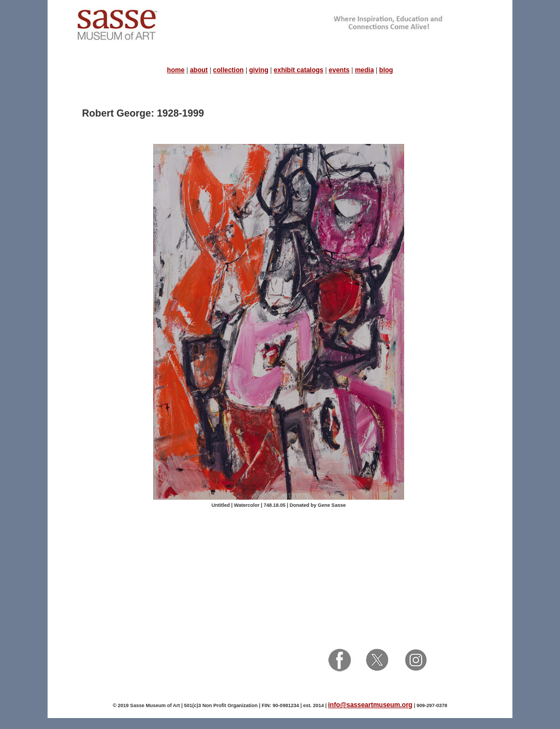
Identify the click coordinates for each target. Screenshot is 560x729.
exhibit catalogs (299, 70)
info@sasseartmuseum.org (370, 705)
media (364, 70)
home (176, 70)
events (339, 70)
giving (258, 70)
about (199, 70)
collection (229, 70)
